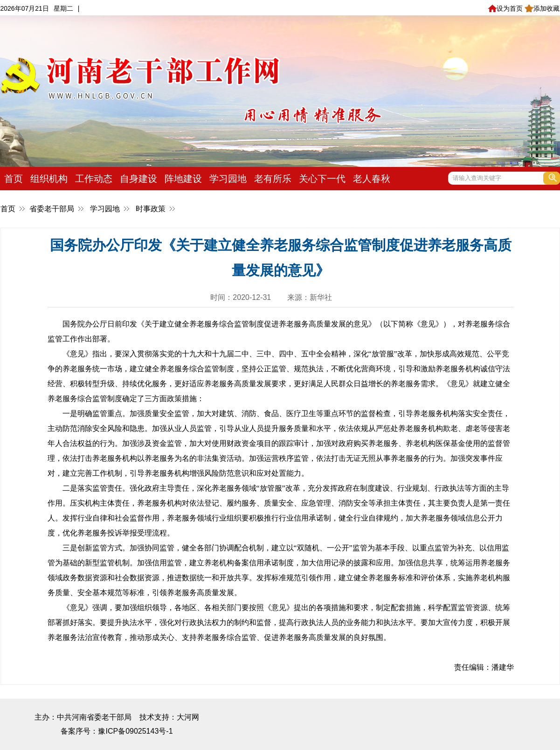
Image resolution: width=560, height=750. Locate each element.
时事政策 (151, 209)
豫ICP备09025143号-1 (135, 731)
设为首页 (505, 8)
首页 (14, 179)
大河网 (188, 717)
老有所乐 (273, 179)
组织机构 (49, 179)
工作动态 (94, 179)
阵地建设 (183, 179)
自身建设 (138, 179)
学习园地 (228, 179)
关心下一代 (322, 179)
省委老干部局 (52, 209)
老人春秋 (372, 179)
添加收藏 (542, 8)
